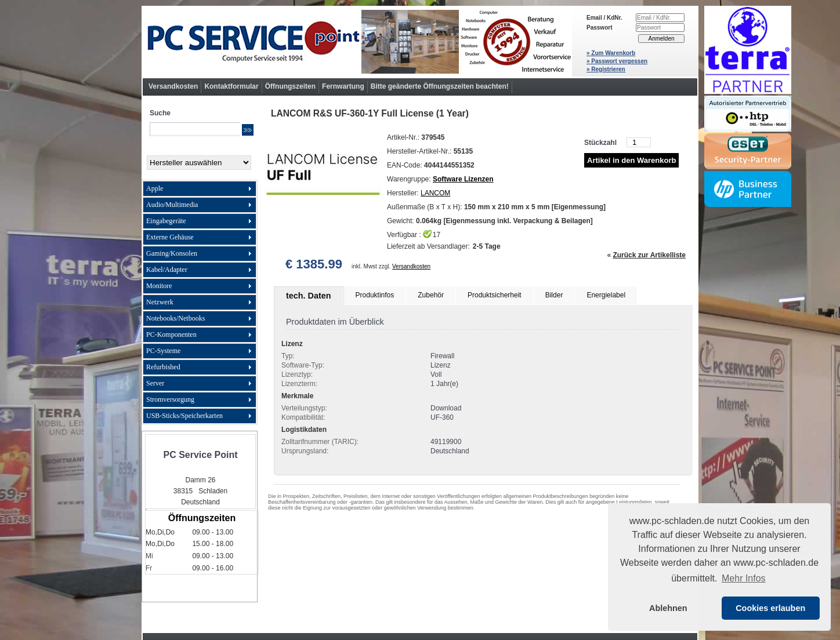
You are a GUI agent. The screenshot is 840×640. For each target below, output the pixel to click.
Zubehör (431, 295)
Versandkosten (173, 86)
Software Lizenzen (463, 179)
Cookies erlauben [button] (770, 608)
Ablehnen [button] (668, 608)
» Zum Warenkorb (611, 53)
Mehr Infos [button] (744, 578)
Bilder (554, 295)
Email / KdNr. (604, 18)
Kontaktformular (231, 86)
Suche (160, 113)
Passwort (599, 28)
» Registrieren (606, 69)
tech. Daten (309, 296)
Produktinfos (375, 295)
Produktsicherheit (495, 295)
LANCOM (435, 193)
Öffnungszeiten (290, 86)
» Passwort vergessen (617, 61)
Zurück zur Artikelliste (649, 255)
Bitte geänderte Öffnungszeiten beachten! (440, 86)
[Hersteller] (199, 163)
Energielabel (606, 295)
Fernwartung (343, 86)
